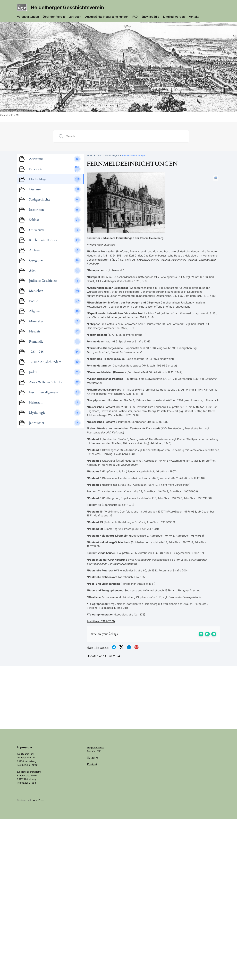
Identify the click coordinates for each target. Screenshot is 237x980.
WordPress (39, 800)
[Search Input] (125, 136)
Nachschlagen (112, 155)
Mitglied (92, 747)
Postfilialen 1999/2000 (101, 621)
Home (90, 155)
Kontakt (92, 764)
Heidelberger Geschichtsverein (67, 7)
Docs (98, 155)
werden (100, 747)
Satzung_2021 (94, 751)
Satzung (93, 758)
